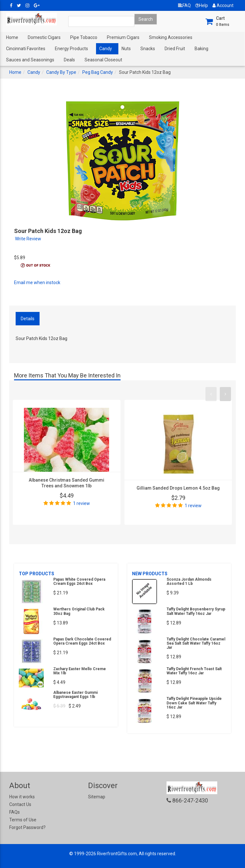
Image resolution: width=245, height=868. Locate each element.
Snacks (148, 49)
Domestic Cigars (44, 37)
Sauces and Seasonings (30, 60)
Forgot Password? (27, 827)
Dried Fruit (175, 49)
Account (223, 5)
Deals (69, 60)
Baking (201, 49)
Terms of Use (23, 820)
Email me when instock (37, 283)
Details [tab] (28, 319)
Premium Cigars (123, 37)
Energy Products (71, 49)
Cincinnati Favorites (26, 49)
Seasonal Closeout (103, 60)
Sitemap (97, 797)
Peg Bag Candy (98, 72)
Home (12, 37)
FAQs (15, 812)
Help (202, 5)
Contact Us (20, 804)
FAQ (184, 5)
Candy (106, 49)
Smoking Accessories (171, 37)
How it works (22, 797)
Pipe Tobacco (84, 37)
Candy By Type (61, 72)
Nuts (126, 49)
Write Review (28, 239)
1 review (82, 503)
